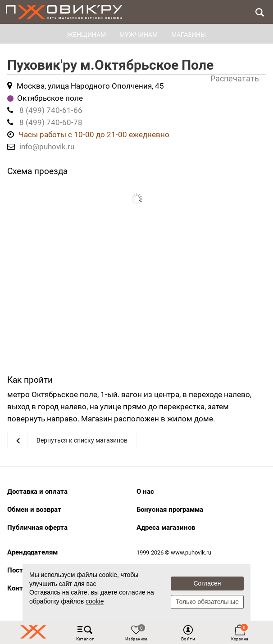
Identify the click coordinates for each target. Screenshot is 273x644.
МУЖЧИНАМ (139, 35)
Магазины (189, 35)
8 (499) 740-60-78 (51, 122)
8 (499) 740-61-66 (51, 110)
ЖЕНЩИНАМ (86, 35)
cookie (95, 601)
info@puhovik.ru (47, 147)
